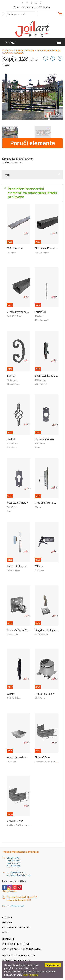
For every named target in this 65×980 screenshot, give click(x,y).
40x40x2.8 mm (42, 253)
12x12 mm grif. (42, 320)
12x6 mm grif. (13, 384)
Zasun (11, 694)
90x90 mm (40, 698)
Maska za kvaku (44, 439)
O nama (7, 917)
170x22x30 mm (14, 698)
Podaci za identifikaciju (19, 955)
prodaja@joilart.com (16, 872)
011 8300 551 (18, 906)
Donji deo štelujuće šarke (49, 630)
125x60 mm (13, 443)
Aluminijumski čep (17, 757)
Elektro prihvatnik (17, 566)
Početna (8, 50)
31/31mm (39, 571)
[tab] (32, 193)
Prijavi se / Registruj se (25, 7)
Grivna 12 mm (15, 821)
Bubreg (11, 376)
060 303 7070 (13, 863)
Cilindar (39, 566)
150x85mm (12, 380)
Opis (7, 175)
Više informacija (30, 975)
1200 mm (39, 316)
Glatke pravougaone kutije (23, 312)
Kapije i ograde (25, 50)
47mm (38, 507)
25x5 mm (11, 253)
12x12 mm (12, 447)
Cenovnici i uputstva (16, 928)
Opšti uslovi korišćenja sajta (22, 949)
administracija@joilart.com (19, 875)
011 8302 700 (13, 866)
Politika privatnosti (16, 944)
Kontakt (8, 939)
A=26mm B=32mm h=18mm (48, 762)
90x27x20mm (13, 571)
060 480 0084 (13, 861)
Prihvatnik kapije (45, 694)
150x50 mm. (41, 380)
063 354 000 (13, 858)
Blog (5, 932)
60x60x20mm (41, 634)
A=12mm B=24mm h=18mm (20, 825)
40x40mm (12, 762)
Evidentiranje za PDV (16, 960)
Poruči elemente (32, 143)
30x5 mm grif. (41, 384)
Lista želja (45, 7)
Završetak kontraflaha (48, 376)
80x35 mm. (40, 443)
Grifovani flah (15, 248)
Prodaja (8, 922)
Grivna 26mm (43, 757)
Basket (11, 439)
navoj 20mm (13, 634)
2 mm (37, 447)
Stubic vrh (41, 312)
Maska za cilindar (17, 503)
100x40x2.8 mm (15, 316)
